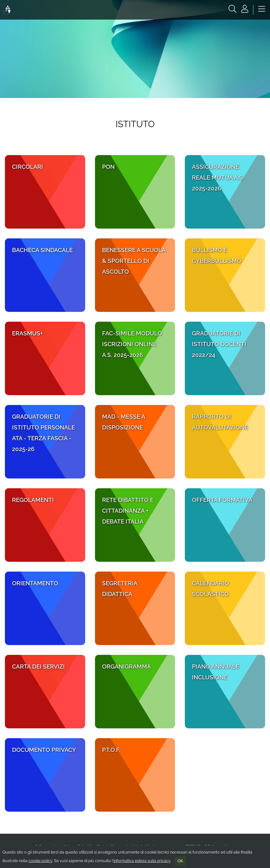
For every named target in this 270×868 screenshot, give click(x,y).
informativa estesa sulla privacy (142, 861)
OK (180, 861)
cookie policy (40, 861)
